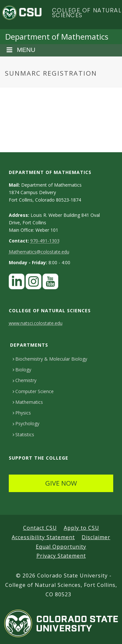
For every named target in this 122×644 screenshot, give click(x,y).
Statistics (23, 434)
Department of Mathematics (57, 37)
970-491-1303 (45, 241)
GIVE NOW (61, 483)
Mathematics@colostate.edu (39, 252)
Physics (22, 413)
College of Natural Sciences (87, 13)
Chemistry (25, 380)
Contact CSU (40, 528)
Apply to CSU (81, 528)
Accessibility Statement (43, 537)
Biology (22, 370)
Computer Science (33, 391)
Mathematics (28, 402)
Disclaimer (96, 537)
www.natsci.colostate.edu (36, 323)
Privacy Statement (61, 556)
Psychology (26, 423)
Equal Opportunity (61, 547)
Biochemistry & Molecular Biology (50, 359)
